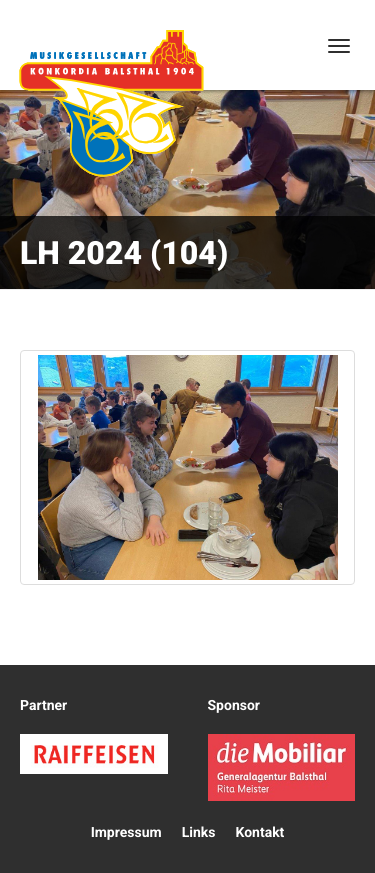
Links (199, 833)
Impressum (126, 833)
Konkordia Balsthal (111, 103)
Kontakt (259, 833)
